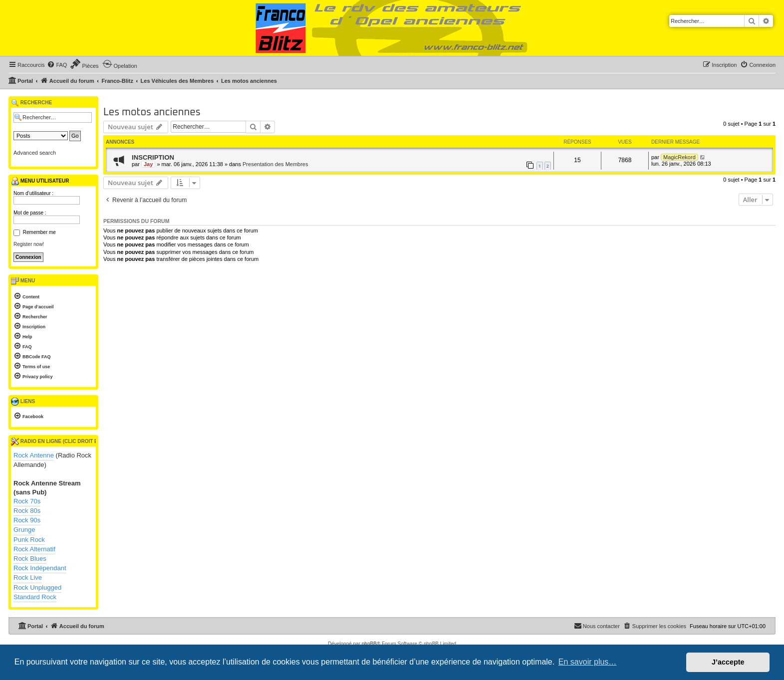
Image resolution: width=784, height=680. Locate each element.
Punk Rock (29, 540)
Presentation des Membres (275, 164)
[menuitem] (57, 65)
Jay (148, 164)
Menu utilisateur (40, 181)
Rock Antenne (34, 455)
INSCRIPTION (153, 157)
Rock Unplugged (37, 587)
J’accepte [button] (728, 662)
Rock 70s (27, 501)
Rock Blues (30, 559)
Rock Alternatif (34, 549)
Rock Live (28, 577)
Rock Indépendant (40, 568)
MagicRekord (679, 157)
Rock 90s (27, 520)
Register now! (29, 244)
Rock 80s (27, 511)
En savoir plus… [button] (588, 662)
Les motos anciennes (152, 112)
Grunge (24, 530)
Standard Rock (35, 597)
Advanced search (35, 153)
